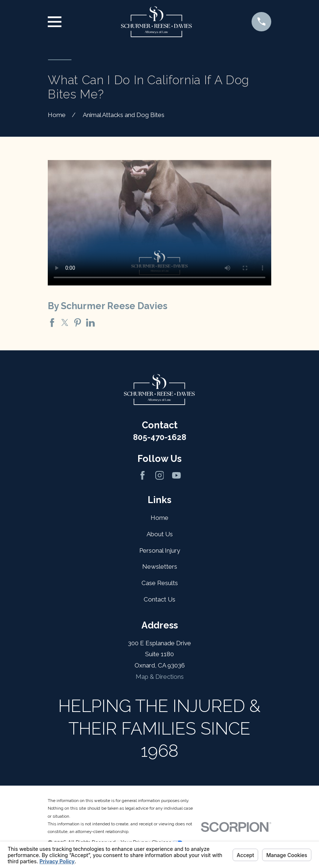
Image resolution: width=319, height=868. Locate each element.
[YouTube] (176, 475)
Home (159, 518)
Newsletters (160, 567)
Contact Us (159, 599)
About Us (160, 534)
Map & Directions (160, 677)
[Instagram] (160, 475)
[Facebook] (143, 475)
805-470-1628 (160, 437)
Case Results (160, 583)
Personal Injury (160, 550)
